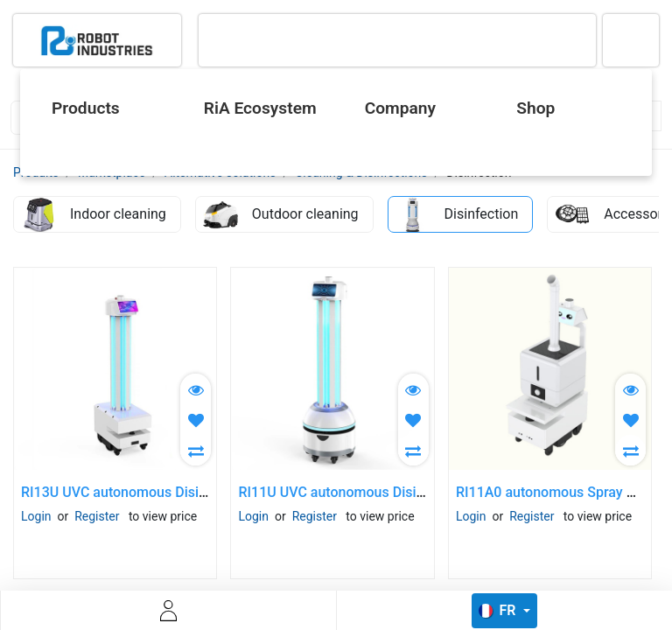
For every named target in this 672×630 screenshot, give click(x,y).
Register (97, 516)
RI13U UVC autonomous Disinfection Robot (156, 492)
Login (36, 516)
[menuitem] (104, 109)
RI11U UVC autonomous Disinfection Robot (373, 492)
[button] (196, 420)
